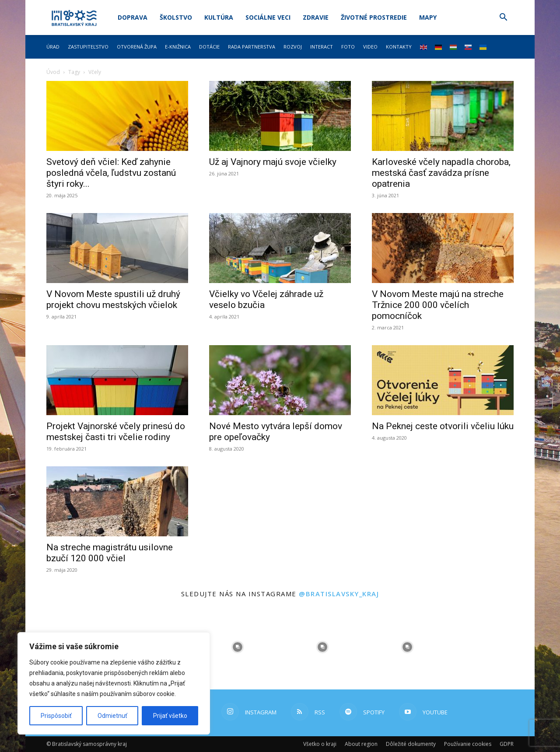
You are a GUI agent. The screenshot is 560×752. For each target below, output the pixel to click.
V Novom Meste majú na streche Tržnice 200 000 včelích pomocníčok (438, 305)
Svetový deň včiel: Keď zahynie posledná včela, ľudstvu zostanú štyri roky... (111, 173)
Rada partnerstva (252, 47)
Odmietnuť (112, 716)
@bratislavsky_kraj (339, 594)
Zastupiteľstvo (88, 47)
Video (370, 47)
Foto (348, 47)
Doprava (133, 17)
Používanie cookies (468, 744)
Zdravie (316, 17)
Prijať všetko (170, 716)
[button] (503, 18)
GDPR (507, 744)
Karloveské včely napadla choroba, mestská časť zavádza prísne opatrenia (441, 173)
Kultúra (219, 17)
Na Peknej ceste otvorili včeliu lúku (443, 426)
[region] (114, 683)
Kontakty (399, 47)
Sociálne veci (268, 17)
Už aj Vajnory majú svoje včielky (273, 162)
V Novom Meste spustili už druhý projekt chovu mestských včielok (113, 299)
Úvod (53, 72)
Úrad (53, 47)
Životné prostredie (374, 17)
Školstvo (176, 17)
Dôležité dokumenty (411, 744)
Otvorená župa (137, 47)
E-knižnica (178, 47)
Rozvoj (293, 47)
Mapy (428, 17)
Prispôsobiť (56, 716)
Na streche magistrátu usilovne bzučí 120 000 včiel (110, 553)
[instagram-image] (238, 647)
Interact (322, 47)
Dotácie (209, 47)
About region (361, 744)
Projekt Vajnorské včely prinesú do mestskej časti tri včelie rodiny (116, 432)
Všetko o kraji (320, 744)
